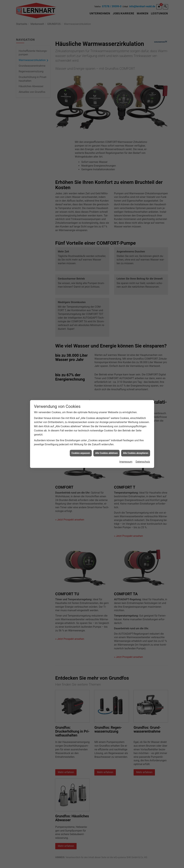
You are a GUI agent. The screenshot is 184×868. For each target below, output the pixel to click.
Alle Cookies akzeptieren (136, 443)
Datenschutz (143, 452)
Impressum (126, 452)
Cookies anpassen (81, 443)
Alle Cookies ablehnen (106, 443)
